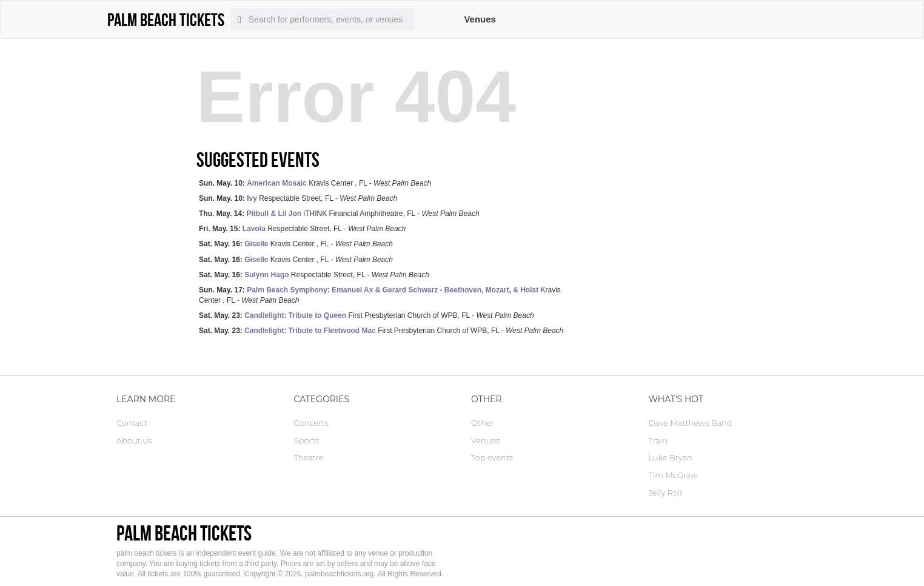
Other (483, 423)
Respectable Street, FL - (298, 198)
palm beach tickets (184, 533)
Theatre (309, 457)
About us (134, 440)
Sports (306, 440)
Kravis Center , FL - (315, 183)
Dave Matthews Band (691, 423)
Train (658, 440)
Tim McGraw (673, 475)
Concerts (311, 423)
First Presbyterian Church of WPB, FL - (367, 315)
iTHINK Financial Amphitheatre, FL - (339, 214)
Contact (132, 423)
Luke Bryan (671, 457)
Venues (480, 19)
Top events (492, 457)
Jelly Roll (665, 493)
